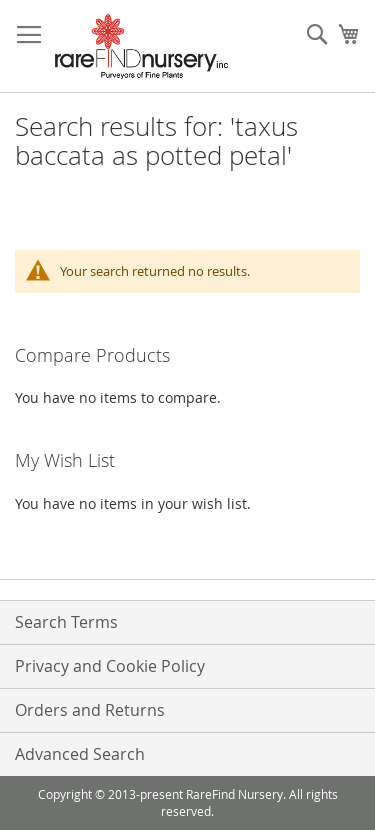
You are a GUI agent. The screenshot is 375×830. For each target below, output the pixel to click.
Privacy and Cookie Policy (110, 666)
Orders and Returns (90, 710)
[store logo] (141, 46)
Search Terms (66, 622)
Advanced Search (80, 754)
